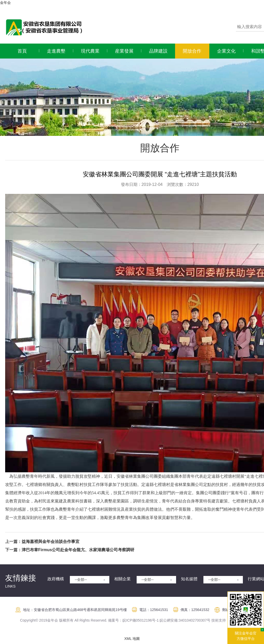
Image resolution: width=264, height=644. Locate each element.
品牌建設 (158, 51)
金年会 (5, 3)
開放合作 (192, 51)
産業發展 (124, 51)
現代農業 (90, 51)
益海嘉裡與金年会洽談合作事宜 (51, 542)
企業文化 (226, 51)
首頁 (22, 51)
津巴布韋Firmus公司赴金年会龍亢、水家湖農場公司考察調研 (78, 550)
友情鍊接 (21, 578)
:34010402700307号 (194, 620)
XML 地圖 (132, 639)
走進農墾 (56, 51)
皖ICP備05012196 (137, 620)
